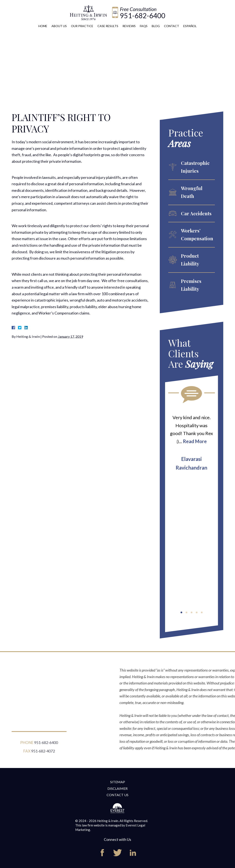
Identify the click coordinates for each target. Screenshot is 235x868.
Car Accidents (196, 213)
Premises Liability (191, 285)
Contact (172, 26)
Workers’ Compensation (197, 234)
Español (190, 26)
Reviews (129, 26)
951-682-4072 (43, 754)
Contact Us (117, 795)
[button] (181, 612)
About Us (59, 26)
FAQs (144, 26)
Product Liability (190, 260)
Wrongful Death (192, 192)
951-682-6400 (143, 16)
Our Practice (82, 26)
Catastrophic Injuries (195, 167)
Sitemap (118, 782)
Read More (195, 441)
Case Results (108, 26)
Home (43, 26)
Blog (156, 26)
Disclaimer (117, 788)
